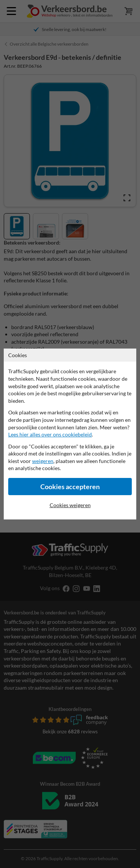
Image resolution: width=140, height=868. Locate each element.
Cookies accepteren (70, 487)
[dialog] (70, 434)
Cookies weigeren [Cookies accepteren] (70, 505)
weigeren (43, 461)
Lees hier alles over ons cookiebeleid (50, 434)
